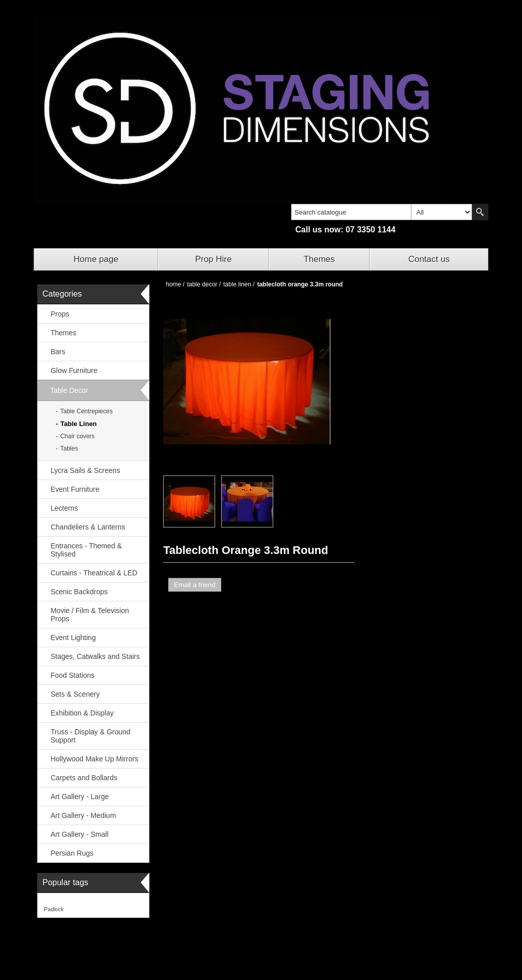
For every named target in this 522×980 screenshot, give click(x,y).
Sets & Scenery (75, 694)
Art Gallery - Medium (83, 815)
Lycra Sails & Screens (85, 470)
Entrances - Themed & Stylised (86, 550)
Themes (319, 259)
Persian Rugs (72, 853)
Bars (58, 352)
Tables (69, 448)
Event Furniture (75, 489)
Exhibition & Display (82, 713)
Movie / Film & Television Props (90, 615)
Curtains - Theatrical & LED (94, 573)
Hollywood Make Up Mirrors (94, 759)
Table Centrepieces (86, 411)
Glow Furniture (74, 370)
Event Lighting (73, 638)
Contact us (429, 259)
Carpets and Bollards (84, 778)
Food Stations (72, 675)
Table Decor (69, 390)
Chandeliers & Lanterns (88, 527)
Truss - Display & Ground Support (90, 736)
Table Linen (79, 424)
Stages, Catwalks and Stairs (95, 656)
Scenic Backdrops (79, 592)
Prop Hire (214, 259)
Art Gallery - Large (80, 797)
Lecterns (64, 508)
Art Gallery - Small (80, 834)
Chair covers (77, 436)
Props (60, 314)
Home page (96, 259)
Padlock (54, 909)
